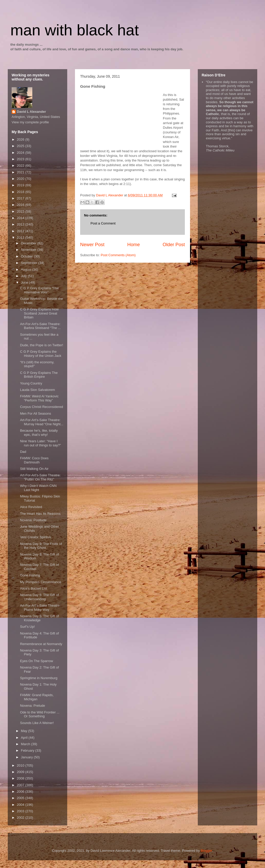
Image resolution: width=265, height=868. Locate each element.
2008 (21, 778)
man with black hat (75, 30)
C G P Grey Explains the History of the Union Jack (41, 354)
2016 (21, 205)
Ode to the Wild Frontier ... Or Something (40, 714)
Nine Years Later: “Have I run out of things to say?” (40, 443)
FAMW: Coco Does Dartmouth (34, 460)
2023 (21, 159)
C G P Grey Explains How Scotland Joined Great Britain (39, 313)
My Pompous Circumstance (40, 582)
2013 (21, 224)
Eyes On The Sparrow (36, 661)
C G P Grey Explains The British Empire (39, 375)
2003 (21, 811)
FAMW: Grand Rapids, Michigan (37, 697)
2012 (21, 231)
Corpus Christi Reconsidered (41, 407)
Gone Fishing (30, 575)
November (29, 250)
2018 (21, 192)
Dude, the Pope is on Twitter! (41, 345)
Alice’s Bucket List (33, 588)
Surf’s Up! (27, 627)
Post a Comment (103, 223)
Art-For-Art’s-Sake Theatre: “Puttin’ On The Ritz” (40, 477)
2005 (21, 798)
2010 (21, 765)
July (24, 276)
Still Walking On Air (34, 469)
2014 (21, 218)
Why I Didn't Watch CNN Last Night (38, 488)
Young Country (31, 383)
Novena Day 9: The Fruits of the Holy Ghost (41, 546)
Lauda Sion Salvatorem (37, 390)
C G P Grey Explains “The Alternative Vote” (39, 290)
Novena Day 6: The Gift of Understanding (39, 597)
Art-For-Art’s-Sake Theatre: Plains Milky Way (40, 608)
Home (134, 245)
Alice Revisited (31, 507)
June (25, 282)
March (26, 744)
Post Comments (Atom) (118, 255)
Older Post (174, 245)
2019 (21, 185)
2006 (21, 791)
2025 (21, 146)
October (27, 256)
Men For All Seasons (35, 413)
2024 (21, 153)
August (27, 270)
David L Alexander (31, 112)
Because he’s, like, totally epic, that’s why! (39, 433)
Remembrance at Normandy (41, 644)
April (25, 738)
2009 (21, 772)
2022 (21, 166)
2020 (21, 179)
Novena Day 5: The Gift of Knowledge (39, 618)
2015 (21, 211)
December (29, 243)
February (28, 750)
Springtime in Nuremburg (39, 678)
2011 (21, 238)
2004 (21, 805)
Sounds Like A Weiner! (37, 723)
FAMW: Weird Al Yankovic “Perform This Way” (39, 398)
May (25, 731)
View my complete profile (30, 122)
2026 (21, 139)
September (30, 263)
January (27, 757)
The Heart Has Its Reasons (40, 514)
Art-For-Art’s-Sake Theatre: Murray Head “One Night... (41, 422)
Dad (23, 452)
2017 (21, 198)
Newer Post (92, 245)
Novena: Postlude (33, 520)
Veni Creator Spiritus (35, 537)
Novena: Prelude (32, 706)
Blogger (206, 851)
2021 (21, 172)
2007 (21, 785)
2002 (21, 818)
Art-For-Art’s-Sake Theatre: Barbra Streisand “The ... (40, 326)
